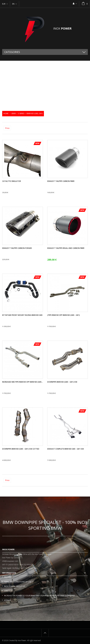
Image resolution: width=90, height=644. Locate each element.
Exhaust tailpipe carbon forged (17, 248)
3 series (21, 113)
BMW (14, 113)
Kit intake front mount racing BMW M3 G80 (22, 315)
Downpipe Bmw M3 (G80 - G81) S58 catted (21, 449)
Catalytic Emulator (12, 181)
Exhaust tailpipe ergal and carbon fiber (66, 248)
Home (6, 113)
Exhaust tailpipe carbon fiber (61, 181)
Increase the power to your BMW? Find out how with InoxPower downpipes (39, 596)
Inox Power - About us (15, 586)
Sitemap (8, 600)
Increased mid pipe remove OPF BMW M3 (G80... (22, 382)
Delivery (8, 577)
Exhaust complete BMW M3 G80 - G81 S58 (65, 449)
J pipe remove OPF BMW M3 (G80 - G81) (64, 315)
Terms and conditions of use (18, 582)
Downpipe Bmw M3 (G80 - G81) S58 (62, 382)
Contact (8, 591)
